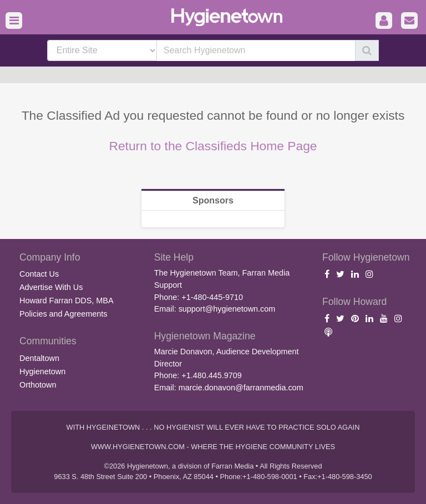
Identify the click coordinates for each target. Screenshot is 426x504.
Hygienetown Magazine (205, 336)
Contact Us (39, 274)
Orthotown (38, 385)
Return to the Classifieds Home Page (213, 146)
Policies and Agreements (63, 314)
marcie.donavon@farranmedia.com (241, 388)
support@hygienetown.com (227, 309)
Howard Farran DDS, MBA (67, 301)
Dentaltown (39, 358)
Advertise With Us (51, 287)
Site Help (174, 257)
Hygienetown (42, 371)
